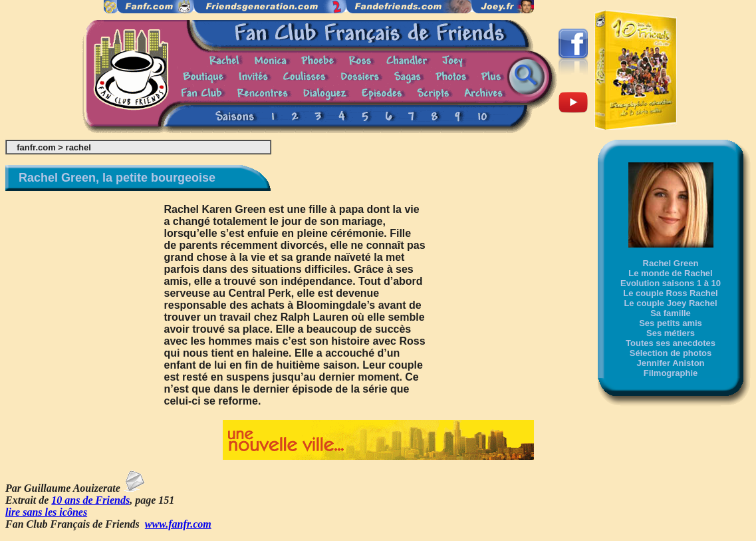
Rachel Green (671, 263)
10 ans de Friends (90, 500)
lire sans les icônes (46, 512)
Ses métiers (671, 333)
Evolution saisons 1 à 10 (671, 283)
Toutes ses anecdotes (671, 343)
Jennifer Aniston (670, 363)
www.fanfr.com (178, 524)
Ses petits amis (671, 323)
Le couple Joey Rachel (670, 303)
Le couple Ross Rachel (670, 293)
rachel (78, 147)
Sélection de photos (671, 353)
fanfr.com (36, 147)
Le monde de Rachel (670, 273)
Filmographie (671, 373)
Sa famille (671, 313)
